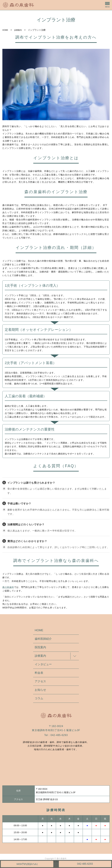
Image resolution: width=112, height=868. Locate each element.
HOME (5, 30)
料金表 (39, 673)
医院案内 (40, 647)
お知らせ (40, 690)
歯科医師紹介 (43, 639)
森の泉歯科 (8, 587)
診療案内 (18, 30)
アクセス (40, 681)
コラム (39, 698)
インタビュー (43, 664)
